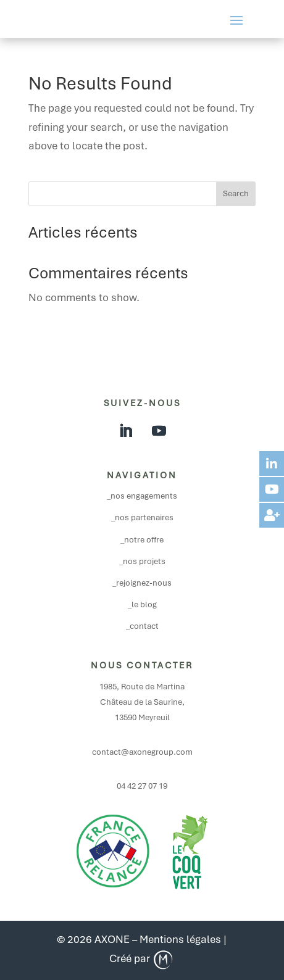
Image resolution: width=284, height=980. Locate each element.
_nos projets (142, 561)
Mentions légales (180, 939)
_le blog (142, 604)
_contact (142, 626)
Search (236, 193)
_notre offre (142, 540)
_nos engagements (142, 496)
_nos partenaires (142, 517)
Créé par (142, 958)
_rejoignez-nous (142, 583)
